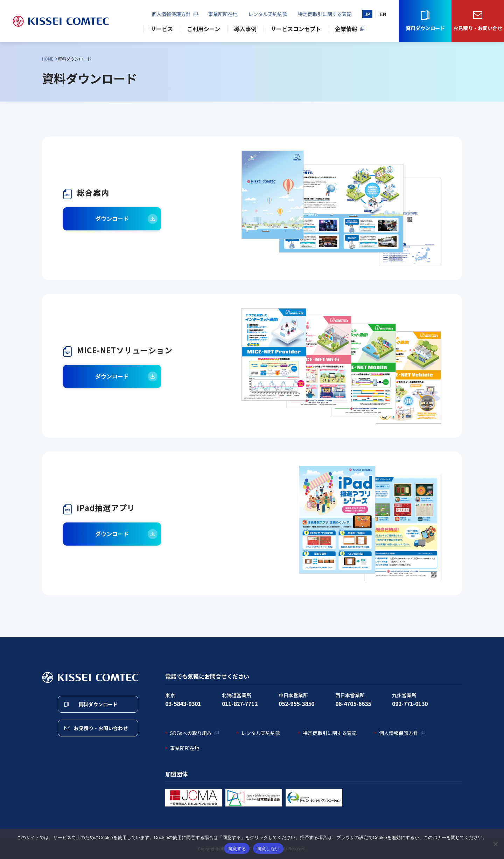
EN (383, 14)
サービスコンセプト (296, 29)
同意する (237, 849)
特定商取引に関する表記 (325, 14)
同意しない (268, 849)
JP (367, 14)
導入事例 (245, 29)
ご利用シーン (204, 29)
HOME (48, 59)
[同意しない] (495, 844)
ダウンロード (112, 219)
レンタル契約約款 (268, 14)
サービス (162, 29)
